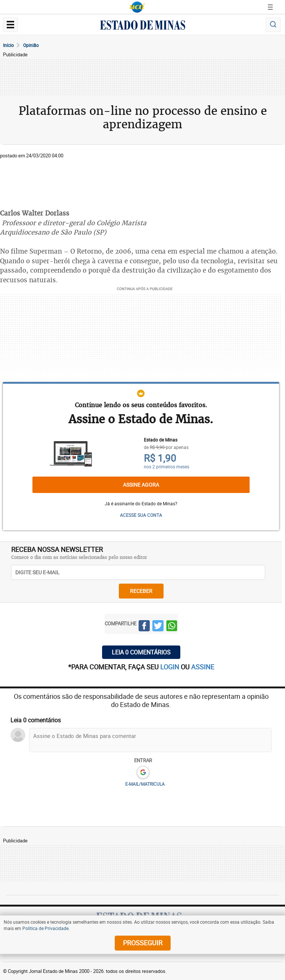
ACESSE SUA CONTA (141, 515)
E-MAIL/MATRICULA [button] (145, 784)
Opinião (31, 45)
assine (203, 667)
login (170, 667)
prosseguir (143, 943)
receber (141, 591)
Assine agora (141, 485)
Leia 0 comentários (141, 652)
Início (8, 45)
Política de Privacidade (45, 928)
